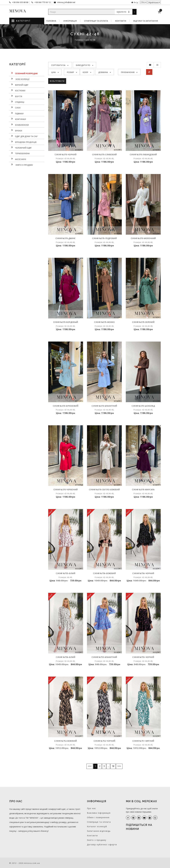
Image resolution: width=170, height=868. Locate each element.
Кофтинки (18, 119)
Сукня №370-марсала (143, 490)
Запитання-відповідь (99, 831)
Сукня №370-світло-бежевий (104, 490)
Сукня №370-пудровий (104, 238)
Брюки (16, 130)
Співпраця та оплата (96, 21)
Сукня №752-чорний (104, 741)
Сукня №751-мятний (143, 741)
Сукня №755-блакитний (104, 657)
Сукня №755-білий (66, 573)
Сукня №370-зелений (143, 322)
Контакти (121, 21)
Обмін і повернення (98, 817)
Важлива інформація (99, 813)
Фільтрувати (58, 81)
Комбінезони (19, 125)
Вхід (135, 2)
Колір (87, 72)
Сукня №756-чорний (143, 573)
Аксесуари (18, 159)
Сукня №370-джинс (66, 238)
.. (108, 766)
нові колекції (19, 79)
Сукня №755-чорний (143, 657)
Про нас (92, 808)
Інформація (70, 21)
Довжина (105, 72)
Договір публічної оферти (102, 845)
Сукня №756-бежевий (104, 573)
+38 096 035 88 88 (20, 2)
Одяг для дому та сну (23, 136)
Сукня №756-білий (66, 657)
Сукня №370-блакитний (104, 406)
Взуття (16, 96)
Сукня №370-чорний (66, 155)
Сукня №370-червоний (66, 490)
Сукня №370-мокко (104, 322)
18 (113, 766)
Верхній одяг (19, 85)
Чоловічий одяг (21, 147)
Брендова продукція (23, 142)
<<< (90, 766)
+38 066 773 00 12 (42, 2)
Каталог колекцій (97, 826)
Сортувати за (60, 65)
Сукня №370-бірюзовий (66, 406)
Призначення (129, 72)
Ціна (55, 72)
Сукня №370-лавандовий (143, 155)
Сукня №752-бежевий (66, 741)
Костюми (17, 90)
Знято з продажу (21, 165)
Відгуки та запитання (146, 21)
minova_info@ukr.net (66, 2)
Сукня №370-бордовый (66, 322)
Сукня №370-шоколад (143, 406)
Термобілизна (19, 153)
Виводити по (85, 65)
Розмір (72, 72)
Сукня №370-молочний (143, 238)
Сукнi (15, 107)
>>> (119, 766)
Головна (51, 21)
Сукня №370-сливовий (104, 155)
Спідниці (17, 102)
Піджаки (16, 113)
